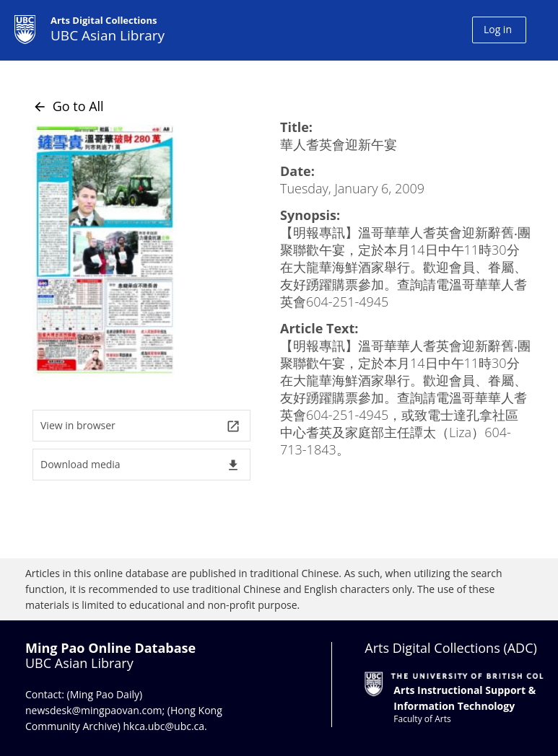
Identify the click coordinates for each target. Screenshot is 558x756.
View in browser (140, 426)
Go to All (68, 106)
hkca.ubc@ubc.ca (164, 726)
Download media (140, 465)
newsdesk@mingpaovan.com (94, 710)
